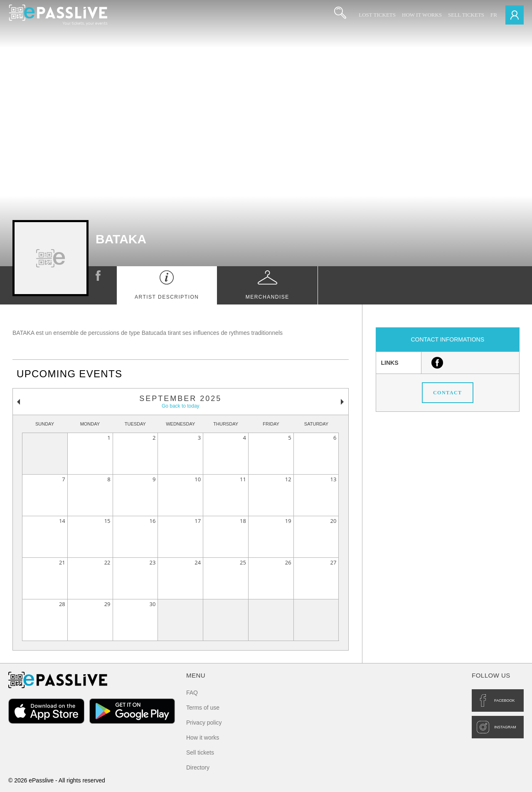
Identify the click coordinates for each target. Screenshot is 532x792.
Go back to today (181, 406)
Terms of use (203, 708)
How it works (422, 15)
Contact (448, 393)
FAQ (192, 693)
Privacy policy (204, 723)
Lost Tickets (377, 15)
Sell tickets (466, 15)
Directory (198, 767)
